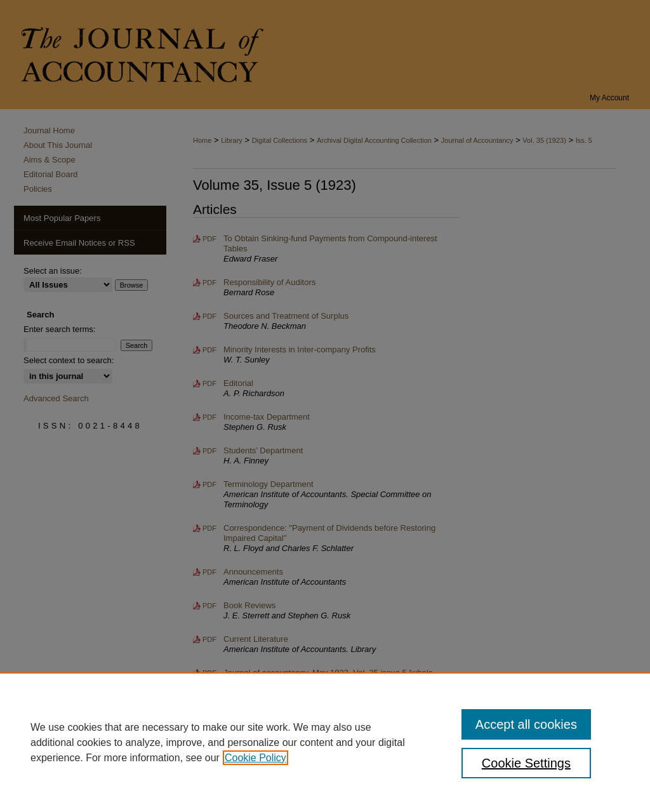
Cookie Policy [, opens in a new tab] (255, 758)
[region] (325, 742)
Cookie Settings (526, 763)
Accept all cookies (526, 724)
